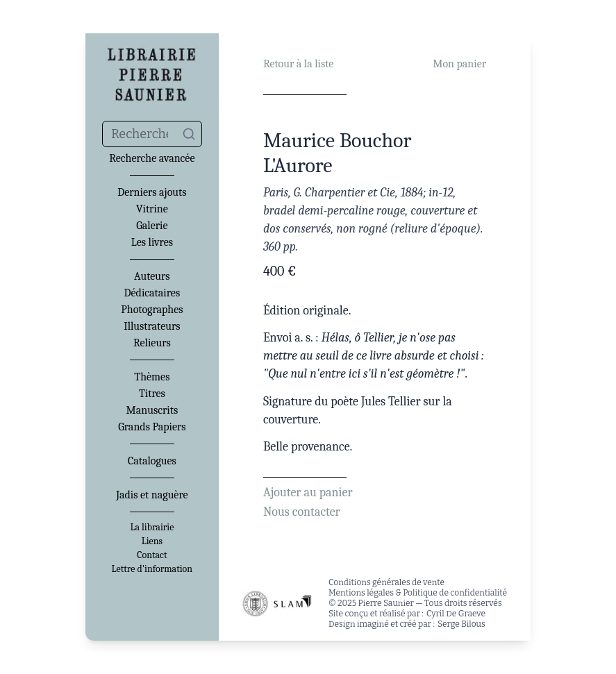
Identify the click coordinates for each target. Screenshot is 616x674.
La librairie (152, 528)
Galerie (152, 226)
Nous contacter (302, 512)
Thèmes (152, 377)
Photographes (152, 310)
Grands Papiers (152, 427)
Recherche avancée (152, 158)
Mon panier (459, 64)
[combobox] (152, 134)
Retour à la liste (298, 64)
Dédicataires (152, 293)
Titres (152, 394)
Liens (152, 541)
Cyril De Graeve (456, 614)
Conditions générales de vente (386, 582)
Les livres (152, 242)
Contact (152, 555)
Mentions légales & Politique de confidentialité (418, 593)
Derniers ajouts (152, 192)
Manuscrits (152, 410)
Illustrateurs (152, 326)
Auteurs (152, 276)
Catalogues (152, 461)
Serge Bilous (461, 624)
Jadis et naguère (152, 495)
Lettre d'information (152, 569)
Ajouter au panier (308, 492)
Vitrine (152, 209)
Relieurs (152, 343)
